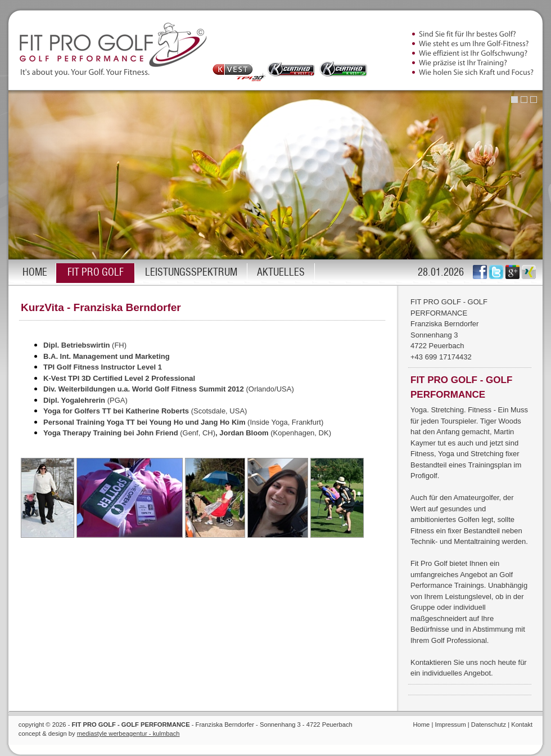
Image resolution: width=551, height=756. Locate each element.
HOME (35, 273)
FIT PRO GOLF (96, 273)
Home (421, 724)
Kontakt (522, 724)
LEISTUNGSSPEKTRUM (191, 273)
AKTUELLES (281, 273)
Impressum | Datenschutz (470, 724)
